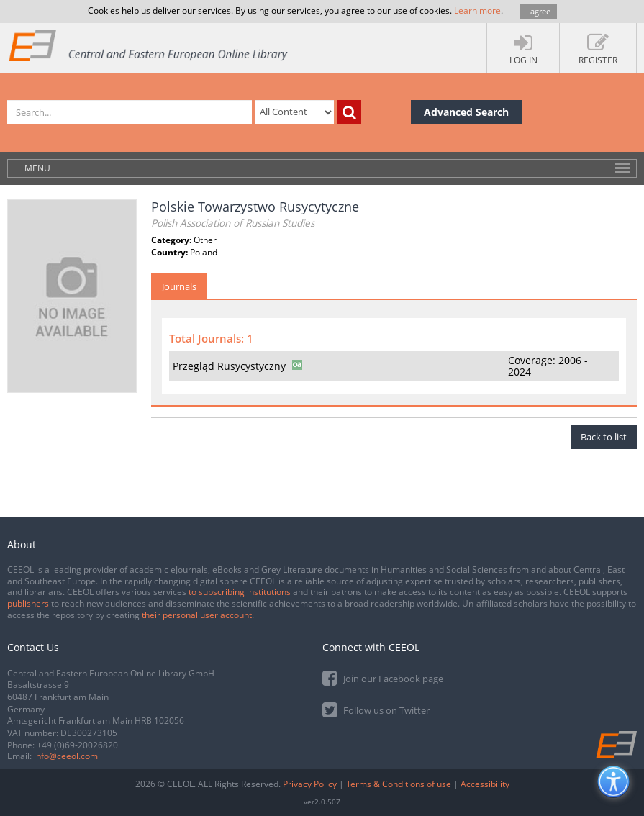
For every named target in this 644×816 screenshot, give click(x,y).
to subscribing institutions (240, 592)
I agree (538, 11)
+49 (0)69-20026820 (77, 745)
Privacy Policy (310, 784)
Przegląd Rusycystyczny (229, 366)
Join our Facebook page (383, 677)
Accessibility (485, 784)
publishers (28, 603)
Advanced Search (466, 112)
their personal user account (197, 615)
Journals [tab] (179, 286)
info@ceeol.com (66, 756)
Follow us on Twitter (376, 709)
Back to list (604, 437)
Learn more (477, 10)
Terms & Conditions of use (399, 784)
